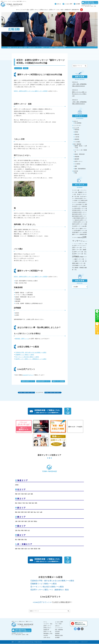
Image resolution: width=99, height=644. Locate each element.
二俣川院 (77, 137)
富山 (35, 512)
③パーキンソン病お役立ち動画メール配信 (27, 357)
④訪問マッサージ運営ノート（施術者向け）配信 (50, 590)
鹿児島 (35, 549)
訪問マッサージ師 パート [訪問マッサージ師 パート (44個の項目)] (79, 248)
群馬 (36, 503)
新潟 (26, 512)
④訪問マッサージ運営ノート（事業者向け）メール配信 (31, 359)
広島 (16, 531)
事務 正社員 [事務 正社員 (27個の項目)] (80, 197)
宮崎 (32, 549)
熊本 (19, 549)
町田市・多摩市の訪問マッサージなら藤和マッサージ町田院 (31, 91)
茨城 (30, 503)
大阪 (16, 522)
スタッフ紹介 (60, 10)
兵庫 (22, 522)
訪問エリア (52, 10)
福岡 (16, 549)
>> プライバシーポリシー (74, 642)
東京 (16, 503)
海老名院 (77, 130)
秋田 (26, 494)
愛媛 (19, 540)
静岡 (22, 512)
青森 (16, 494)
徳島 (22, 540)
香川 (16, 540)
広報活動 (9, 47)
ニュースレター (77, 125)
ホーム (18, 10)
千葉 (24, 503)
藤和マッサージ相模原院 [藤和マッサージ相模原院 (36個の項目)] (78, 234)
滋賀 (26, 522)
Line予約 (46, 636)
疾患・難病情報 (77, 144)
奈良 (32, 522)
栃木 (33, 503)
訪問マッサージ (35, 10)
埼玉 (27, 503)
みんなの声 (15, 47)
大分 (29, 549)
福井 (32, 512)
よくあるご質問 (68, 4)
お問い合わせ (47, 638)
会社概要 (78, 4)
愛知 (16, 512)
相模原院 (77, 139)
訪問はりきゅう (44, 10)
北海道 (17, 485)
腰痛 (76, 166)
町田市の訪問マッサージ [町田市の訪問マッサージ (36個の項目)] (80, 222)
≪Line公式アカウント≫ (42, 602)
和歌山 (35, 522)
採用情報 (57, 634)
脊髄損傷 (77, 157)
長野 (29, 512)
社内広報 (76, 171)
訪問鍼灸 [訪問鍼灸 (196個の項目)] (76, 256)
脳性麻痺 (77, 159)
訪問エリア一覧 (47, 632)
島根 (26, 531)
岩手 (19, 494)
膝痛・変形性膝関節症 (80, 169)
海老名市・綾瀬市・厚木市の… (58, 393)
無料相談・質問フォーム (22, 339)
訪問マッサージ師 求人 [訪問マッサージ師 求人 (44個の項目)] (80, 254)
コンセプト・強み (48, 624)
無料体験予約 (75, 10)
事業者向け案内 (59, 636)
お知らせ (59, 4)
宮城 (22, 494)
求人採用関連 (78, 123)
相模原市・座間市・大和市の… (27, 393)
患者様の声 (68, 10)
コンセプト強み (25, 10)
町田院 (21, 47)
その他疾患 (77, 164)
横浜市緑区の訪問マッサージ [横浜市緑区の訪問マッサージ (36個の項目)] (79, 214)
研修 (76, 173)
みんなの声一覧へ (40, 393)
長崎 (22, 549)
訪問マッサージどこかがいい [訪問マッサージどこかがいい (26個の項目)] (80, 246)
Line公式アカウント (28, 375)
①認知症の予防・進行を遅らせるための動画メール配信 (31, 353)
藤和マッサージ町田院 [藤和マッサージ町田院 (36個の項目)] (81, 232)
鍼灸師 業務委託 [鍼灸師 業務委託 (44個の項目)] (79, 268)
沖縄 (39, 549)
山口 (29, 531)
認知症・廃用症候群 (80, 154)
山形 (29, 494)
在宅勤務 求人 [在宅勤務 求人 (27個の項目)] (77, 201)
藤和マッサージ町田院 (58, 381)
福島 (32, 494)
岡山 (19, 531)
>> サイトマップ (84, 642)
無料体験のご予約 (48, 634)
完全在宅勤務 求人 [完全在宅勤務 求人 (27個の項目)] (80, 204)
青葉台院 (77, 134)
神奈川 (20, 503)
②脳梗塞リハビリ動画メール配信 (25, 355)
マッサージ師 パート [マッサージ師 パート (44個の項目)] (78, 190)
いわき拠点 (77, 142)
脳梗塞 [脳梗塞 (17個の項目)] (84, 226)
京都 (19, 522)
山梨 (41, 512)
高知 (26, 540)
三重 (29, 522)
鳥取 (22, 531)
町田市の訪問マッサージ (43, 381)
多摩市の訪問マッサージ (28, 381)
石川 (38, 512)
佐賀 (26, 549)
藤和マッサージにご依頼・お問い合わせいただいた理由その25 (79, 94)
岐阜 (19, 512)
